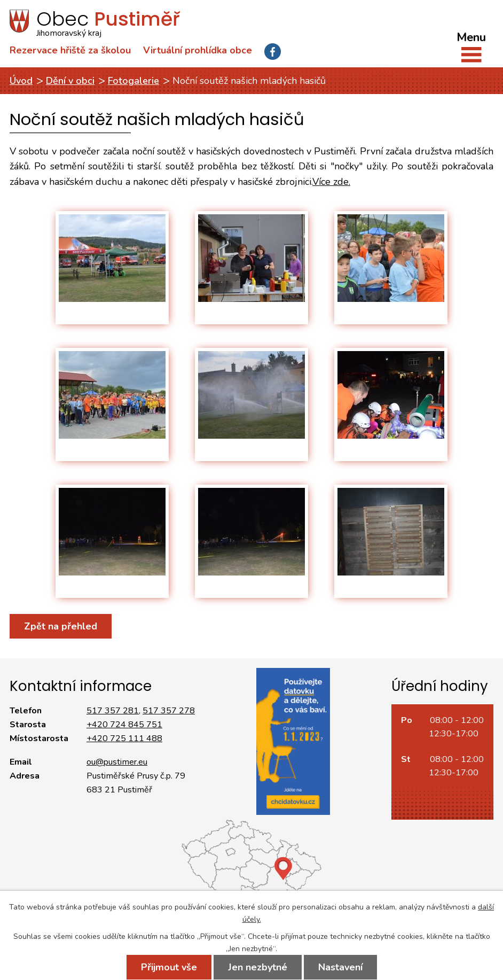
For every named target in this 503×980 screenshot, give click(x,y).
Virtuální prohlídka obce (198, 50)
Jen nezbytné (258, 967)
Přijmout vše (169, 967)
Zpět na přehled (61, 626)
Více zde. (331, 182)
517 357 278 (169, 711)
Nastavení (340, 967)
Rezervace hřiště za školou (70, 50)
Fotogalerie (133, 81)
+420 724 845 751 (124, 725)
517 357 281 (113, 711)
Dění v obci (70, 81)
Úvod (21, 81)
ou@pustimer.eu (117, 762)
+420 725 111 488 (124, 738)
